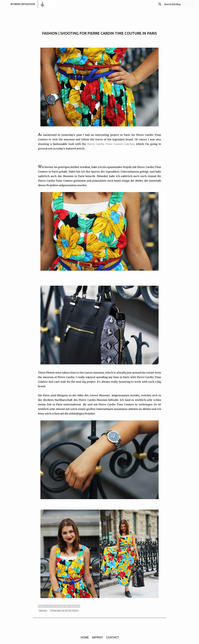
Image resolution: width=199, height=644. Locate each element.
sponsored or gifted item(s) (64, 611)
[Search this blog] (179, 4)
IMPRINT (98, 637)
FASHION (43, 611)
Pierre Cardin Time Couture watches (111, 144)
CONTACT (113, 637)
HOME (85, 637)
